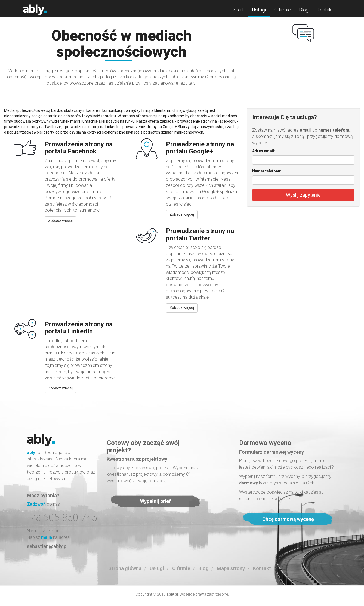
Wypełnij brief (155, 501)
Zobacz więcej (60, 221)
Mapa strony (231, 568)
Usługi (259, 10)
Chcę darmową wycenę (288, 519)
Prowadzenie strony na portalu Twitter (200, 234)
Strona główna (125, 568)
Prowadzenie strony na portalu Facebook (79, 148)
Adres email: (264, 151)
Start (239, 10)
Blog (304, 10)
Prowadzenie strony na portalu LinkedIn (79, 328)
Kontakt (325, 10)
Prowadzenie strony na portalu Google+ (200, 148)
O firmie (283, 10)
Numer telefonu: (267, 171)
